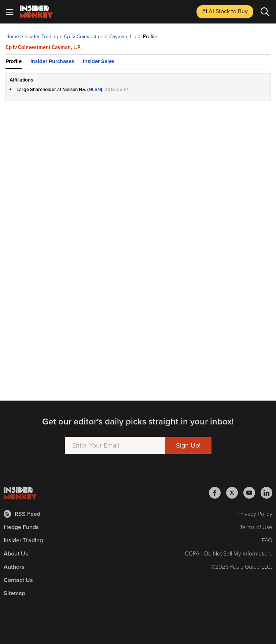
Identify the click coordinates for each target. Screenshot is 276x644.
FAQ (267, 540)
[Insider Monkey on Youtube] (252, 493)
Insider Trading (23, 540)
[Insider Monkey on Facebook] (218, 493)
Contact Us (18, 580)
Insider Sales (99, 61)
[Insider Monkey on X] (235, 493)
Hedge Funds (21, 527)
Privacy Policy (255, 514)
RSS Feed (22, 514)
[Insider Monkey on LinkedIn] (266, 493)
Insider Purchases (52, 61)
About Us (16, 553)
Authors (14, 567)
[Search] (265, 12)
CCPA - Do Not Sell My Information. (229, 553)
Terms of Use (256, 527)
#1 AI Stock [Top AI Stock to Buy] (225, 11)
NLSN (95, 89)
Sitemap (14, 593)
